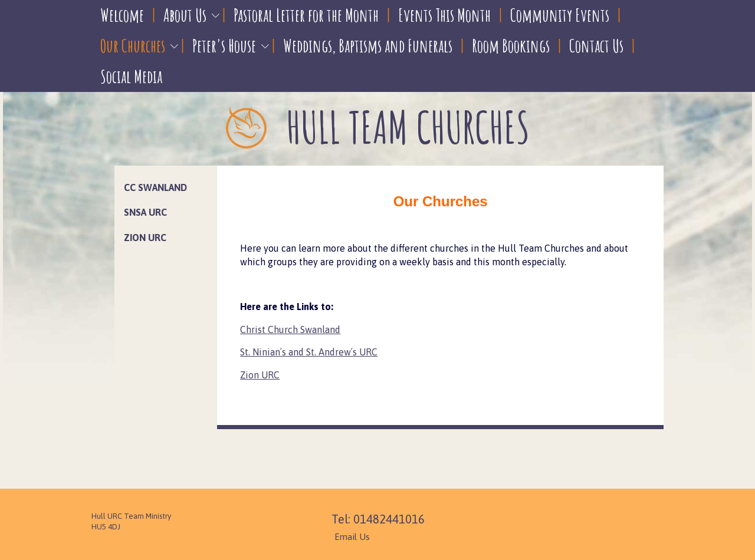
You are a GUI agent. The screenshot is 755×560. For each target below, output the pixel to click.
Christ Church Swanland (290, 330)
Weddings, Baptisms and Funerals (368, 46)
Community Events (560, 15)
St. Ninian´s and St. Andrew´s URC (309, 352)
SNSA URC (145, 212)
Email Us (352, 537)
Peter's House (224, 46)
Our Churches (133, 46)
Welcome (122, 15)
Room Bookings (511, 46)
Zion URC (260, 375)
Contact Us (596, 46)
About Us (185, 15)
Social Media (131, 76)
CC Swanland (155, 187)
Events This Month (444, 15)
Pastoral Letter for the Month (306, 15)
